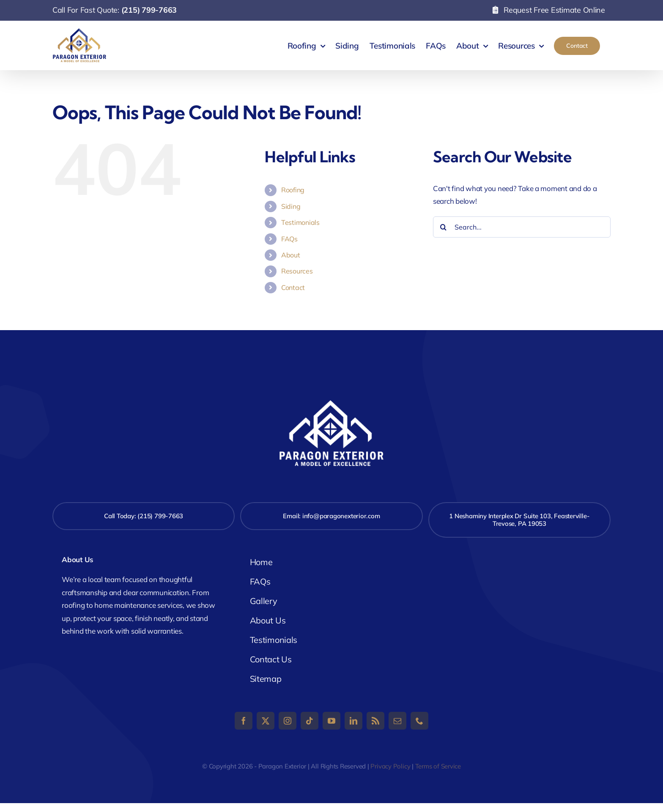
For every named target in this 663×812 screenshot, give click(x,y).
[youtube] (331, 721)
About (291, 255)
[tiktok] (310, 721)
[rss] (375, 721)
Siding (291, 206)
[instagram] (288, 721)
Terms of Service (438, 766)
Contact (293, 287)
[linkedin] (353, 721)
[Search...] (522, 227)
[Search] (444, 227)
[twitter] (266, 721)
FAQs (289, 239)
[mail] (397, 721)
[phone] (419, 721)
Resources (297, 271)
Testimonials (300, 222)
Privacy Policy (390, 766)
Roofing (293, 190)
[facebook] (244, 721)
